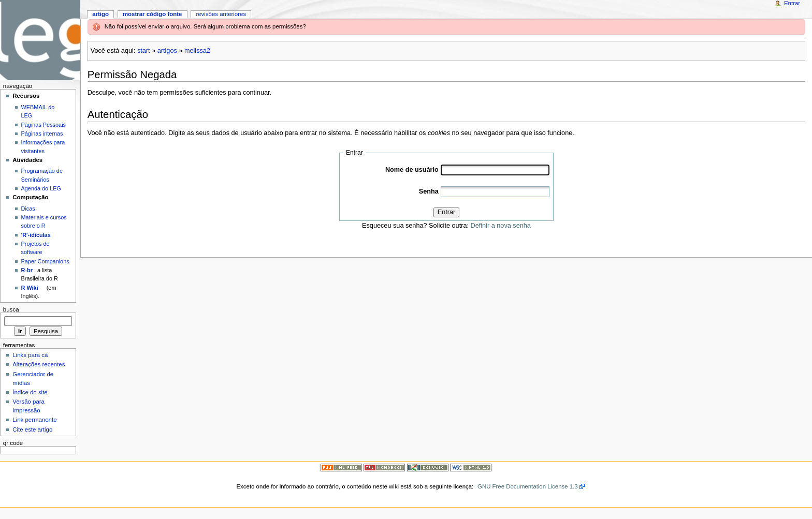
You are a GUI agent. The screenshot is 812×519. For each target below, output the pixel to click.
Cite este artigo (32, 429)
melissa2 (197, 51)
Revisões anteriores (221, 14)
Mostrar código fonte (153, 14)
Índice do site (30, 392)
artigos (167, 51)
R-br (27, 270)
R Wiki (30, 288)
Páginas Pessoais (44, 125)
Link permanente (34, 420)
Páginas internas (42, 134)
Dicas (28, 209)
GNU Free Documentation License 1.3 (528, 486)
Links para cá (30, 355)
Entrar (447, 212)
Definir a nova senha (501, 226)
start (144, 51)
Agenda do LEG (41, 188)
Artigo (100, 14)
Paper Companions (45, 261)
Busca (11, 309)
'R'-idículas (36, 235)
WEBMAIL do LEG (38, 111)
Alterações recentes (39, 364)
